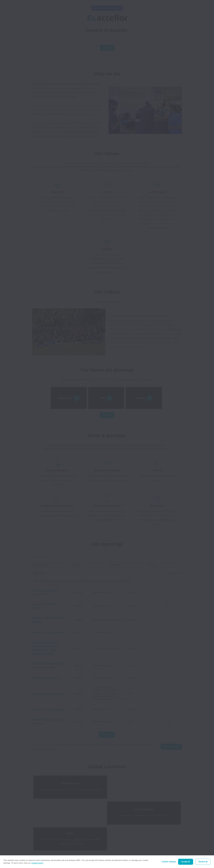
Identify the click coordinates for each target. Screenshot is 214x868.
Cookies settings (169, 862)
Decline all (203, 862)
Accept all (186, 862)
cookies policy (37, 863)
